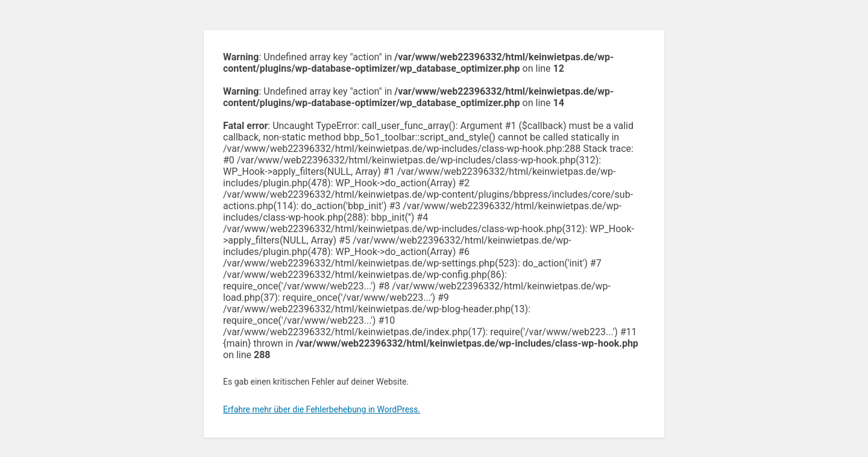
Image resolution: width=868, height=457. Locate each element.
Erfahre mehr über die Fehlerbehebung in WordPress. (322, 409)
